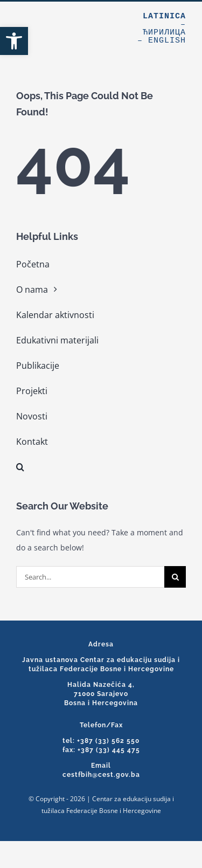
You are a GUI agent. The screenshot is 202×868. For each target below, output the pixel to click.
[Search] (175, 577)
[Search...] (90, 577)
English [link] (167, 41)
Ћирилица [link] (164, 33)
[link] (14, 41)
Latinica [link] (164, 16)
